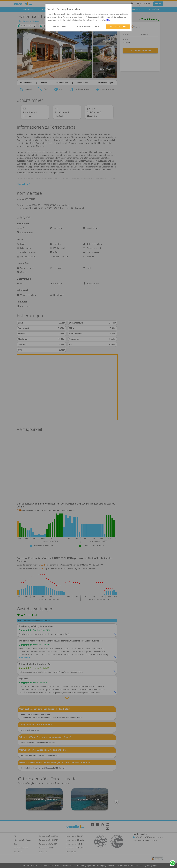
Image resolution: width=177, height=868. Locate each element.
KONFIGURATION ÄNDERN (88, 27)
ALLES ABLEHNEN (59, 27)
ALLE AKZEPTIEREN (118, 27)
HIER (108, 20)
